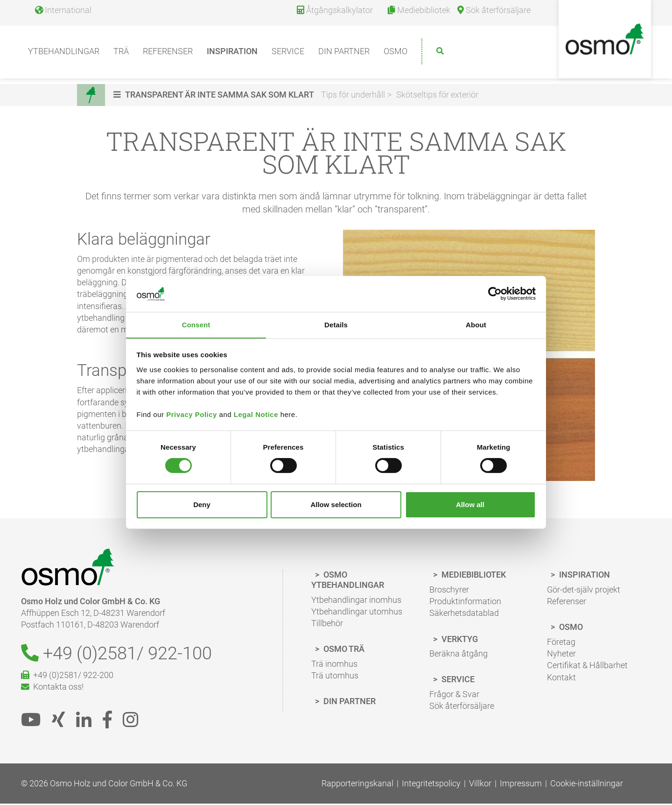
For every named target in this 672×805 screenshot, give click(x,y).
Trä (121, 54)
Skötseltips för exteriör (438, 95)
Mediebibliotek (473, 576)
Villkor (480, 785)
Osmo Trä (343, 650)
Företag (561, 643)
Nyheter (561, 654)
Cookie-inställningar (587, 785)
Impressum (521, 785)
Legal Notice (256, 414)
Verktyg (459, 640)
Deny (202, 505)
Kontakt (561, 678)
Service (288, 54)
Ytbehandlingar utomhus (357, 612)
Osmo (395, 54)
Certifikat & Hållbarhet (587, 667)
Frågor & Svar (454, 695)
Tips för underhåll (354, 95)
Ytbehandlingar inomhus (356, 601)
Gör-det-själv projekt (584, 590)
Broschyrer (449, 590)
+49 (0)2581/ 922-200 (67, 677)
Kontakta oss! (52, 689)
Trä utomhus (335, 676)
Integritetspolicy (431, 785)
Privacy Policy (192, 414)
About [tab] (476, 324)
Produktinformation (465, 602)
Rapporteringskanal (357, 785)
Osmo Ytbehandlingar (348, 581)
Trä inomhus (334, 665)
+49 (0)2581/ (122, 655)
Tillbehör (327, 624)
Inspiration (232, 54)
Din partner (344, 54)
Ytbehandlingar (64, 54)
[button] (216, 95)
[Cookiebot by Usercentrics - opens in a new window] (495, 294)
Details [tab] (336, 324)
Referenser (168, 54)
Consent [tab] (196, 324)
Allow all (470, 505)
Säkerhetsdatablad (464, 614)
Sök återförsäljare (462, 707)
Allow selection (336, 505)
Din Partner (349, 702)
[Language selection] (60, 13)
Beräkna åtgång (458, 654)
